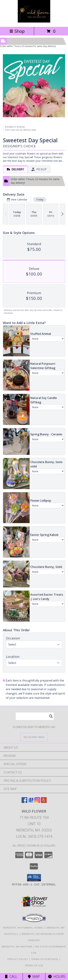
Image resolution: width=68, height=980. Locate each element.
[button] (34, 878)
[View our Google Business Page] (31, 802)
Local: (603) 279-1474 (34, 836)
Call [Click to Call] (11, 976)
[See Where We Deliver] (34, 737)
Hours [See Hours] (57, 976)
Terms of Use (34, 965)
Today (40, 199)
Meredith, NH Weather (17, 946)
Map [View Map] (34, 976)
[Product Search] (35, 716)
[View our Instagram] (37, 802)
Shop (17, 31)
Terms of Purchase (45, 959)
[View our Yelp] (44, 802)
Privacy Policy (18, 959)
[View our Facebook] (24, 802)
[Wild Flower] (34, 22)
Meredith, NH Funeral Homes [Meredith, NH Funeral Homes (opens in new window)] (23, 928)
